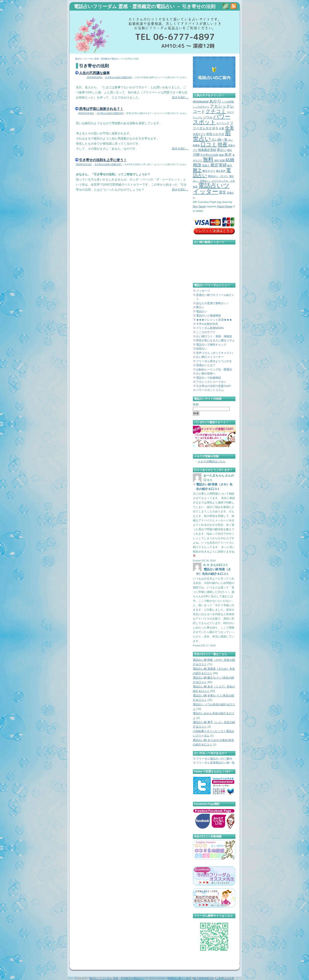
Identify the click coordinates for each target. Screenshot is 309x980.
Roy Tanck (199, 206)
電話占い (202, 311)
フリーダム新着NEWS (210, 328)
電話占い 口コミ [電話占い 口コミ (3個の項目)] (218, 176)
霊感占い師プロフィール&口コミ (215, 297)
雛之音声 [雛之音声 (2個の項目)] (221, 171)
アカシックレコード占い (211, 382)
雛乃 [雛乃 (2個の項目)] (230, 166)
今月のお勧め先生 (207, 324)
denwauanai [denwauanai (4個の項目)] (201, 102)
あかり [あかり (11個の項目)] (215, 101)
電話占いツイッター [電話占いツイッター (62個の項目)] (211, 188)
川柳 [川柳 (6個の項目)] (196, 155)
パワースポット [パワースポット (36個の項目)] (212, 119)
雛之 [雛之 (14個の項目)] (197, 170)
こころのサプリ (206, 332)
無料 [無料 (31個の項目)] (208, 159)
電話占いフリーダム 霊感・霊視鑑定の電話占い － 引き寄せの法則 (145, 6)
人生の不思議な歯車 (94, 73)
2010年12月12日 (84, 164)
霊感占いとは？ (206, 365)
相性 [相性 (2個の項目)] (217, 160)
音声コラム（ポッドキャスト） (215, 353)
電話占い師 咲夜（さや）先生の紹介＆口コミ (214, 487)
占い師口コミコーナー (210, 357)
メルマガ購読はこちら (212, 461)
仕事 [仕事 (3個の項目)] (222, 128)
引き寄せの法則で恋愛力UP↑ (119, 77)
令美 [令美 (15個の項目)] (229, 128)
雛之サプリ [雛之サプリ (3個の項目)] (209, 171)
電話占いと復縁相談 (209, 316)
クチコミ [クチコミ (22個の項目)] (216, 111)
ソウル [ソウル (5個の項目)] (208, 117)
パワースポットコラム (210, 390)
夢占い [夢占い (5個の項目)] (222, 150)
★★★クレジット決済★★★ (214, 320)
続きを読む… (180, 97)
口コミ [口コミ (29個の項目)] (209, 144)
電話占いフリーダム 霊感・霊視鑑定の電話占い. (117, 978)
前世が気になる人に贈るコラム (215, 340)
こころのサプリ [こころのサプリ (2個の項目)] (201, 107)
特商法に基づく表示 (180, 978)
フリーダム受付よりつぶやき (214, 361)
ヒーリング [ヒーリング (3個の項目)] (223, 123)
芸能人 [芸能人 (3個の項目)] (206, 166)
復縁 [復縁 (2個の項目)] (221, 155)
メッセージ (203, 291)
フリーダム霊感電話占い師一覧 (215, 763)
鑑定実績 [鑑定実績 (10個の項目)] (219, 165)
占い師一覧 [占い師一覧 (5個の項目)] (220, 140)
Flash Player (225, 206)
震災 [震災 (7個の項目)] (222, 192)
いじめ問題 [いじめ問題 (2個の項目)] (228, 102)
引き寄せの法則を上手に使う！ (103, 160)
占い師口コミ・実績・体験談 (214, 336)
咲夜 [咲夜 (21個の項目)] (223, 145)
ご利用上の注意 (225, 978)
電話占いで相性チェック (211, 345)
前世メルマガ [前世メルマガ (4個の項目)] (215, 134)
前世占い (202, 349)
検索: (196, 404)
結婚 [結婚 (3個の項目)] (222, 160)
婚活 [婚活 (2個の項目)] (229, 150)
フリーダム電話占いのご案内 (214, 759)
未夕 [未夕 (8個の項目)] (228, 155)
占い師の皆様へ (206, 373)
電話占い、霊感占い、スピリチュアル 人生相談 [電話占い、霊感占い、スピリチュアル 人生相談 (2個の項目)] (214, 181)
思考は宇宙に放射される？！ (101, 109)
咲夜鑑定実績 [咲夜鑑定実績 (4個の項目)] (207, 150)
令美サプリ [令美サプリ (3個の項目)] (199, 134)
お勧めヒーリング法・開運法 (214, 369)
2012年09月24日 (95, 77)
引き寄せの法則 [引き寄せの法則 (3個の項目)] (209, 155)
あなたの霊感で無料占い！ (213, 303)
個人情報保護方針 (204, 978)
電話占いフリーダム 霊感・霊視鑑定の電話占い (98, 59)
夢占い (200, 307)
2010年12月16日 (86, 113)
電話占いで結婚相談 (209, 378)
